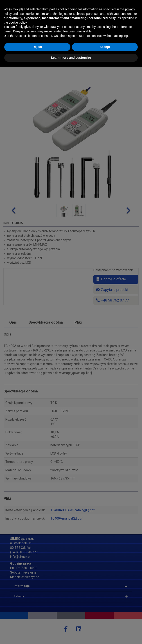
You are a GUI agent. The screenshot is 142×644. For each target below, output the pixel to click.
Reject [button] (37, 624)
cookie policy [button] (18, 600)
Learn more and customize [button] (71, 635)
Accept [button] (105, 624)
